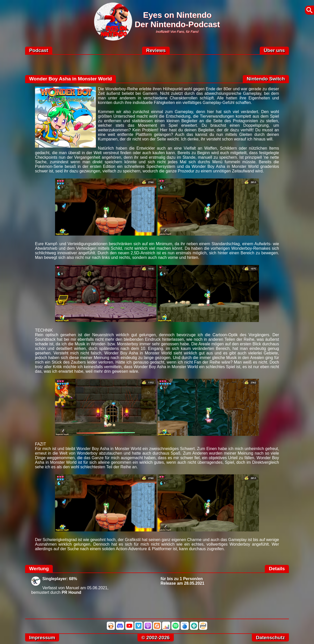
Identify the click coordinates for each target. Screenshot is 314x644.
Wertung (39, 569)
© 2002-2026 (156, 638)
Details (277, 569)
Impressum (42, 638)
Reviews (156, 50)
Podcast (39, 50)
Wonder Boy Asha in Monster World (71, 79)
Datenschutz (270, 638)
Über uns (274, 50)
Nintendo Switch (266, 79)
